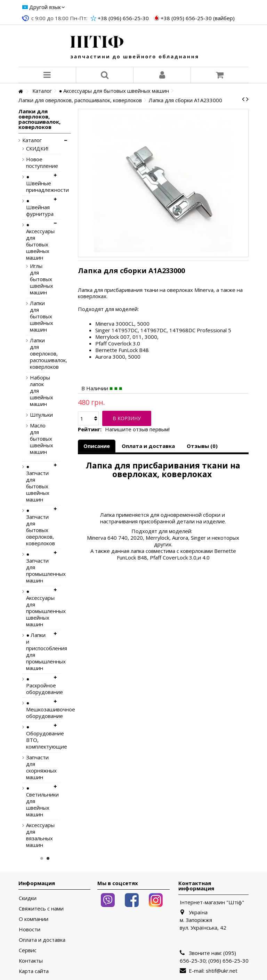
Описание (97, 446)
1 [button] (42, 858)
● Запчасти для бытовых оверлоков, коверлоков (38, 527)
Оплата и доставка (148, 446)
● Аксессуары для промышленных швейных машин (38, 608)
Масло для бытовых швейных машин (35, 439)
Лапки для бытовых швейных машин (35, 316)
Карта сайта (34, 971)
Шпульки (35, 415)
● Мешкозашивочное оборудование (38, 709)
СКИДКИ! (37, 149)
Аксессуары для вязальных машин (38, 835)
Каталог (32, 140)
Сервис (28, 950)
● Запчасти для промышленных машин (38, 567)
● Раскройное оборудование (38, 685)
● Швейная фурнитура (38, 207)
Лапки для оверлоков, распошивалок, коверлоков (35, 354)
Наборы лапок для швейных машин (35, 391)
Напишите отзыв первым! (137, 429)
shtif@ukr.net (222, 971)
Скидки (28, 898)
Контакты (31, 961)
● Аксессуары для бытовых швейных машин (38, 241)
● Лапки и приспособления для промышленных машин (38, 652)
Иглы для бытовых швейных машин (35, 279)
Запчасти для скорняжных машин (38, 767)
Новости (30, 929)
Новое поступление (38, 163)
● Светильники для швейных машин (38, 801)
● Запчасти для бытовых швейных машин (38, 483)
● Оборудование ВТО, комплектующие (38, 737)
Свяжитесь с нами (41, 909)
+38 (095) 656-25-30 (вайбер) (198, 18)
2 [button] (48, 858)
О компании (34, 919)
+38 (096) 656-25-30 (123, 18)
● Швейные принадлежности (38, 183)
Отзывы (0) (202, 446)
